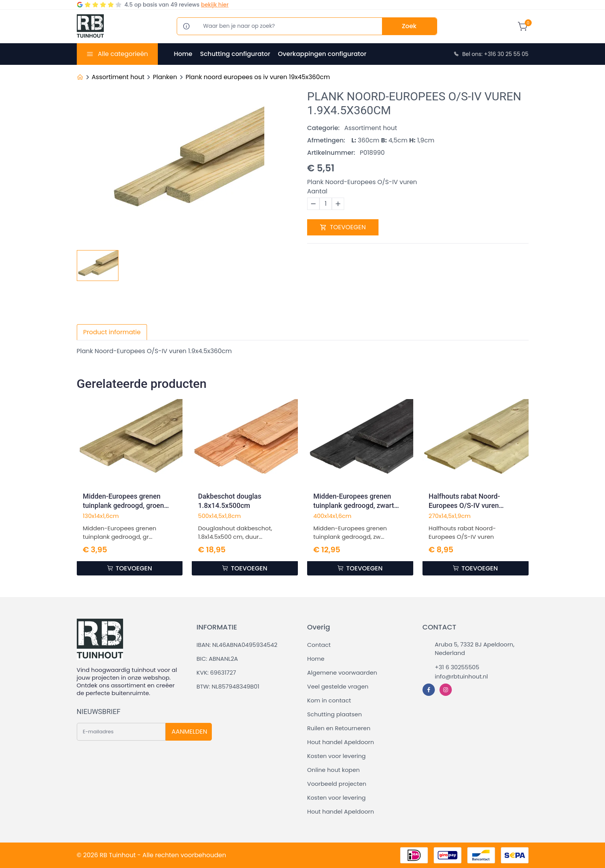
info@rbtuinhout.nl (461, 676)
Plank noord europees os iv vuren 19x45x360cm (258, 77)
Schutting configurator (235, 54)
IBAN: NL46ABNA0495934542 (237, 645)
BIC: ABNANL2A (217, 659)
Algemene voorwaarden (342, 673)
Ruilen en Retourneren (339, 728)
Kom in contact (329, 700)
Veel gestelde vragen (338, 686)
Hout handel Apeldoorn (341, 742)
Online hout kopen (333, 770)
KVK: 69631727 (216, 673)
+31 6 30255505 (457, 667)
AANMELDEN (189, 732)
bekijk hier (215, 5)
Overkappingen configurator (322, 54)
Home (183, 54)
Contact (319, 645)
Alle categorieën (123, 54)
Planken (165, 77)
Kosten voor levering (336, 756)
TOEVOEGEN (343, 227)
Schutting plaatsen (335, 714)
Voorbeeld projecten (337, 784)
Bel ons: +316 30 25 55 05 (491, 54)
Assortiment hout (118, 77)
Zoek (409, 26)
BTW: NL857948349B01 (228, 686)
